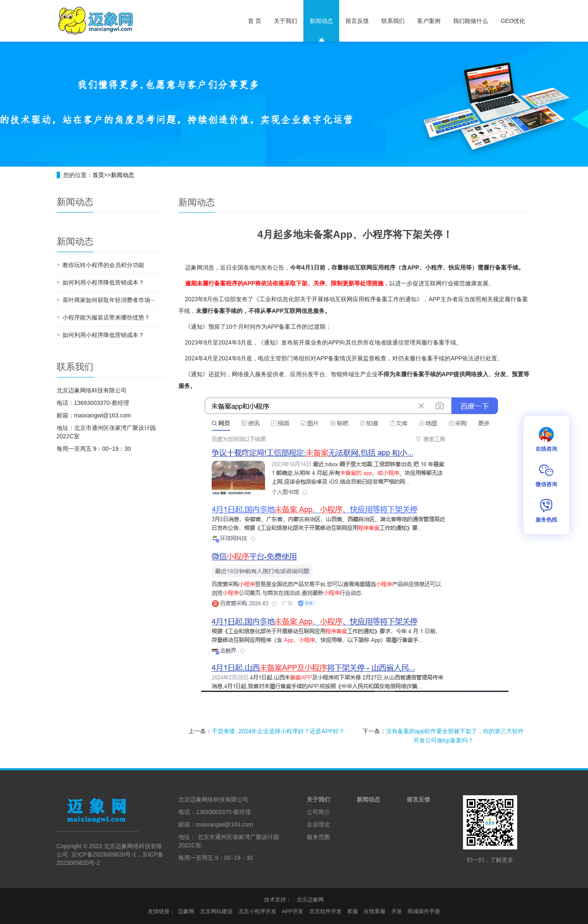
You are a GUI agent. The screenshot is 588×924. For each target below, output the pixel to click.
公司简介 (318, 812)
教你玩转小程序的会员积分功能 (103, 265)
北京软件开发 (325, 911)
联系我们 (393, 21)
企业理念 (318, 824)
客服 (353, 911)
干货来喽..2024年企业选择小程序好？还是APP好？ (278, 731)
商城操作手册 (424, 911)
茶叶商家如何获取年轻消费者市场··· (109, 300)
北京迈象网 (310, 900)
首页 (98, 175)
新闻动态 (321, 21)
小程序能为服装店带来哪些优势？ (106, 317)
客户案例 (429, 21)
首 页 (255, 21)
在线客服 (375, 911)
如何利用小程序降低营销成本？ (103, 282)
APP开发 (293, 911)
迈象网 (186, 911)
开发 (397, 911)
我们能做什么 (470, 21)
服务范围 (318, 837)
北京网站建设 (216, 911)
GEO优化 (513, 21)
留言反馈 (357, 21)
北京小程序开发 (257, 911)
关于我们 (285, 21)
